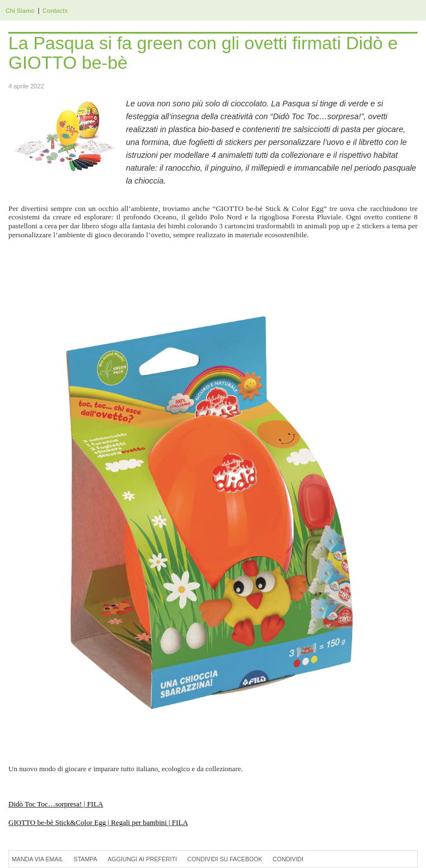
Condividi (288, 859)
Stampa (86, 859)
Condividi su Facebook (225, 859)
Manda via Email (38, 859)
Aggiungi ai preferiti (142, 859)
